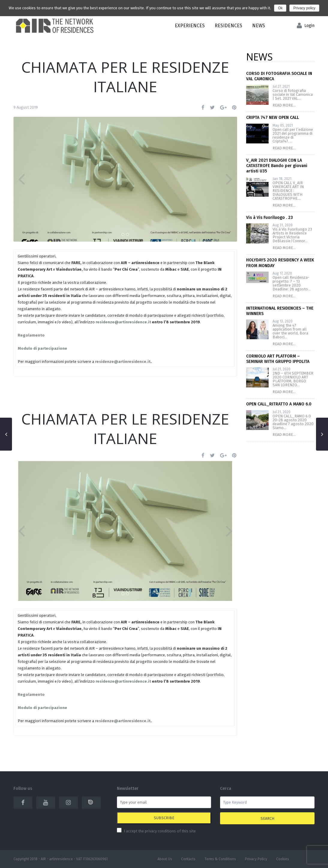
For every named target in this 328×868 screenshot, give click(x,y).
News (259, 26)
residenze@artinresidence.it (123, 362)
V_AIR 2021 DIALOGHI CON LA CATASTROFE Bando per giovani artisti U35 (277, 166)
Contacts (188, 859)
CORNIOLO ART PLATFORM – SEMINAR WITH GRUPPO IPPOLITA (278, 359)
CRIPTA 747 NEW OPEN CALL (273, 118)
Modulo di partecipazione (42, 348)
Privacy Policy (256, 859)
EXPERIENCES (190, 26)
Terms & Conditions (220, 859)
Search (267, 818)
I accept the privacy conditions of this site (160, 831)
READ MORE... (284, 105)
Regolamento (31, 335)
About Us (165, 859)
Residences (228, 26)
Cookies (283, 859)
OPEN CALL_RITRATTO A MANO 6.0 (279, 404)
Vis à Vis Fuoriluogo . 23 (270, 218)
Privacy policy (304, 8)
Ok (280, 8)
